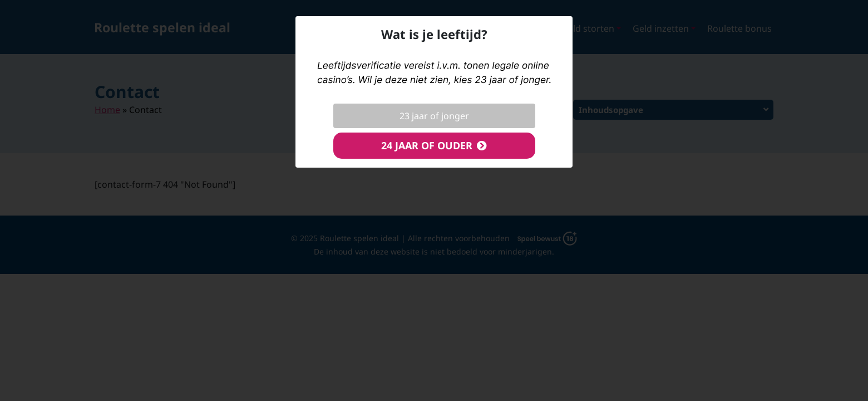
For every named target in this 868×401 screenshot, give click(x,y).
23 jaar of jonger (434, 116)
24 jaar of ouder (427, 145)
